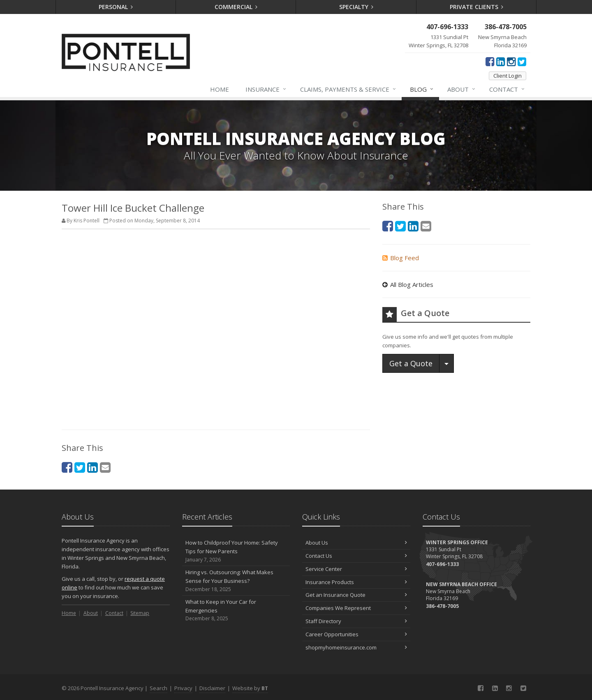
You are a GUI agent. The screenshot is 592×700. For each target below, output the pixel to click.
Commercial (236, 7)
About (462, 89)
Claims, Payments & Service (348, 89)
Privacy (183, 688)
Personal (116, 7)
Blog (422, 89)
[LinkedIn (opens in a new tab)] (501, 61)
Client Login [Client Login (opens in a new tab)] (508, 76)
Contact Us (356, 556)
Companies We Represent (356, 608)
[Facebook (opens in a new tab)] (490, 61)
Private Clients (477, 7)
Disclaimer (212, 688)
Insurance (266, 89)
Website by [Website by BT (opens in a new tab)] (250, 688)
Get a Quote (411, 363)
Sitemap (140, 613)
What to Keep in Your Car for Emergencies (236, 610)
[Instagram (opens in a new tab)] (511, 61)
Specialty (356, 7)
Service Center (356, 569)
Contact (507, 89)
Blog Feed (401, 258)
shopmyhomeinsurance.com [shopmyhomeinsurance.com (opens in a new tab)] (356, 647)
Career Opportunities (356, 634)
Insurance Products (356, 582)
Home (220, 89)
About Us (356, 543)
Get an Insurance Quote (356, 595)
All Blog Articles (408, 284)
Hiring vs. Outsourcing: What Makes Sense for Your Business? (236, 581)
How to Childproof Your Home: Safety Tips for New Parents (236, 551)
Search (158, 688)
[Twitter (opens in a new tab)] (522, 61)
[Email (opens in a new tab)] (105, 467)
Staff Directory (356, 621)
